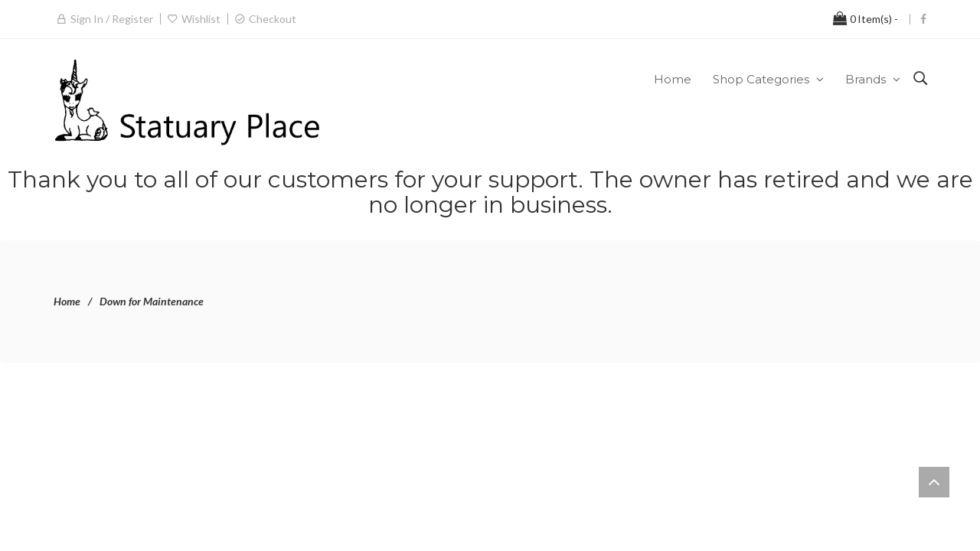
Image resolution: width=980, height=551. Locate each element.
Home (67, 301)
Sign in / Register (112, 19)
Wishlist (201, 19)
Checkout (273, 19)
